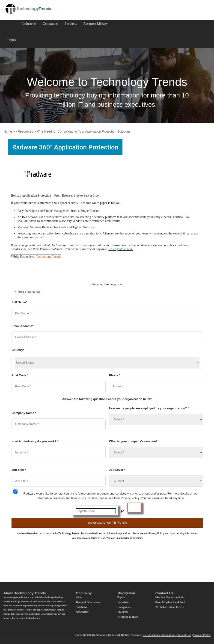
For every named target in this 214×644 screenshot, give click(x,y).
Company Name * (24, 413)
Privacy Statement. (121, 249)
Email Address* (22, 326)
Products (71, 24)
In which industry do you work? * (35, 441)
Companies (50, 24)
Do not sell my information (159, 635)
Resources (25, 131)
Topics (11, 40)
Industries (29, 24)
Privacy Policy (202, 635)
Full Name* (19, 302)
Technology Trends (49, 257)
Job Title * (19, 470)
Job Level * (117, 470)
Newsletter (82, 612)
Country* (18, 350)
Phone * (115, 375)
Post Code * (20, 375)
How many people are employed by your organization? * (149, 408)
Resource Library (95, 24)
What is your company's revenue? (133, 441)
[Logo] (28, 9)
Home (8, 131)
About (80, 597)
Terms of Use (183, 635)
